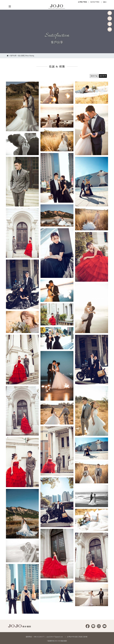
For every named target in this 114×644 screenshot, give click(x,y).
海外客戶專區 (95, 2)
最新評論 (94, 76)
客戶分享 (13, 56)
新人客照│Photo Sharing (26, 56)
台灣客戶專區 (82, 2)
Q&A (105, 2)
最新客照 (103, 76)
